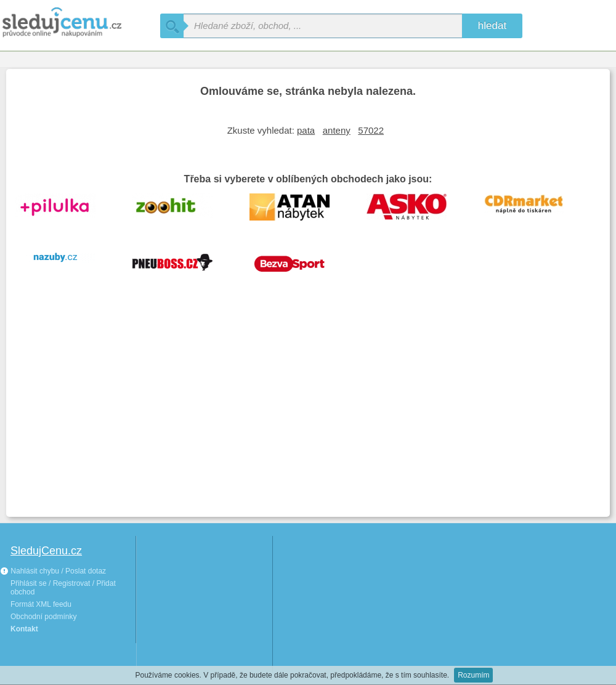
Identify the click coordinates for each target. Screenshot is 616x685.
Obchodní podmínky (43, 617)
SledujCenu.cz (46, 551)
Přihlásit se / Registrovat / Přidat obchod (63, 588)
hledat (492, 26)
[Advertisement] (308, 415)
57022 (371, 130)
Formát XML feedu (41, 604)
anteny (337, 130)
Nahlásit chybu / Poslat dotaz (53, 571)
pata (306, 130)
